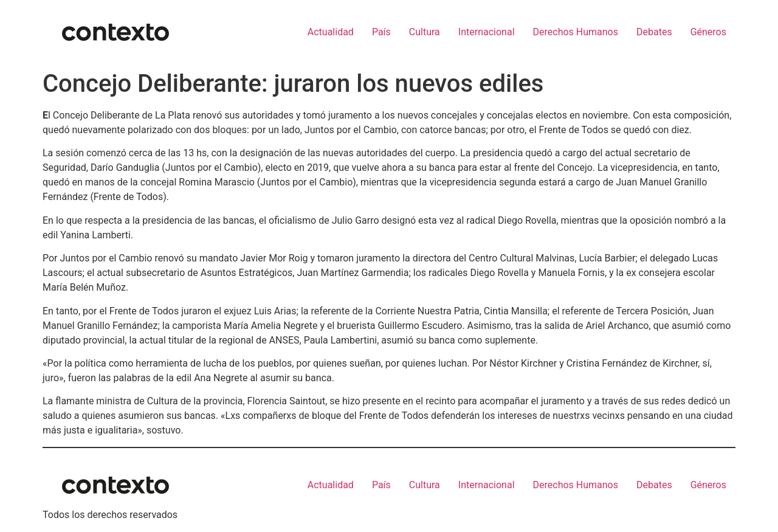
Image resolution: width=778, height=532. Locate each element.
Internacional (487, 32)
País (381, 32)
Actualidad (331, 32)
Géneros (708, 32)
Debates (654, 32)
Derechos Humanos (576, 32)
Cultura (425, 32)
